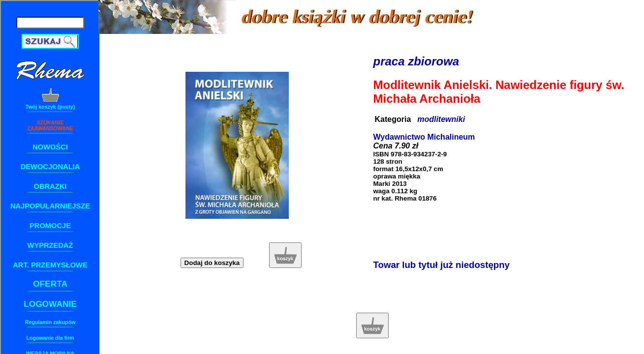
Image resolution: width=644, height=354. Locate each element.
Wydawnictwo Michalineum (424, 137)
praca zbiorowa (416, 61)
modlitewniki (441, 119)
